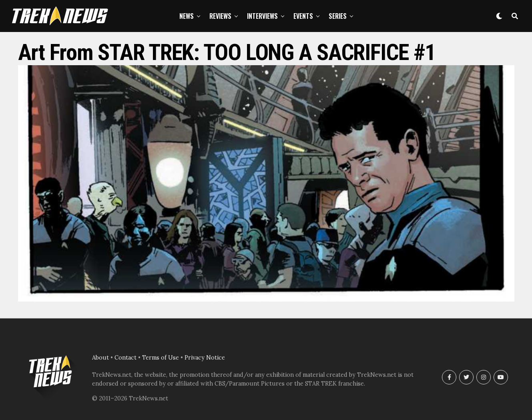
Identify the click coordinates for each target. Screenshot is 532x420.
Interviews (262, 16)
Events (303, 16)
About (100, 358)
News (187, 16)
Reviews (220, 16)
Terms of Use (161, 358)
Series (338, 16)
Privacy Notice (205, 358)
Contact (125, 358)
